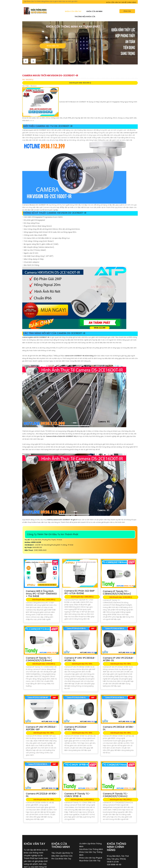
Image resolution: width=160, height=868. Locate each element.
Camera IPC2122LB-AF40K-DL (42, 795)
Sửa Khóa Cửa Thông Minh (91, 849)
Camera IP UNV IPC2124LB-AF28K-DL (118, 659)
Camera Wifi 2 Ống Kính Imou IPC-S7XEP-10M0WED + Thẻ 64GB (41, 594)
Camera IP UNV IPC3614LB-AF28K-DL (80, 659)
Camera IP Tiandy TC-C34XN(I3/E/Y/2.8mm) (39, 659)
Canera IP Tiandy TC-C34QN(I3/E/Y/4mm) (115, 795)
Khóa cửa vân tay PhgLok (91, 858)
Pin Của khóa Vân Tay (61, 859)
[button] (33, 61)
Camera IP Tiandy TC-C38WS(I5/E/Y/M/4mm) (117, 592)
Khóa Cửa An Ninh (94, 11)
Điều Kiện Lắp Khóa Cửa (62, 856)
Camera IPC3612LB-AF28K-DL (118, 728)
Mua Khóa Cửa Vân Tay (90, 861)
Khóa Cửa (127, 11)
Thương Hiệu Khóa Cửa (85, 17)
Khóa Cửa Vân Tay (73, 11)
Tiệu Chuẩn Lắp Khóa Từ (62, 853)
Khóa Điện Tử (53, 46)
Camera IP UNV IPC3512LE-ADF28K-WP (41, 728)
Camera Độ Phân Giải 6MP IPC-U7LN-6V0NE (79, 592)
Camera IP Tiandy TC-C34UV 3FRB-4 (77, 795)
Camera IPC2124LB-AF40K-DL (76, 728)
